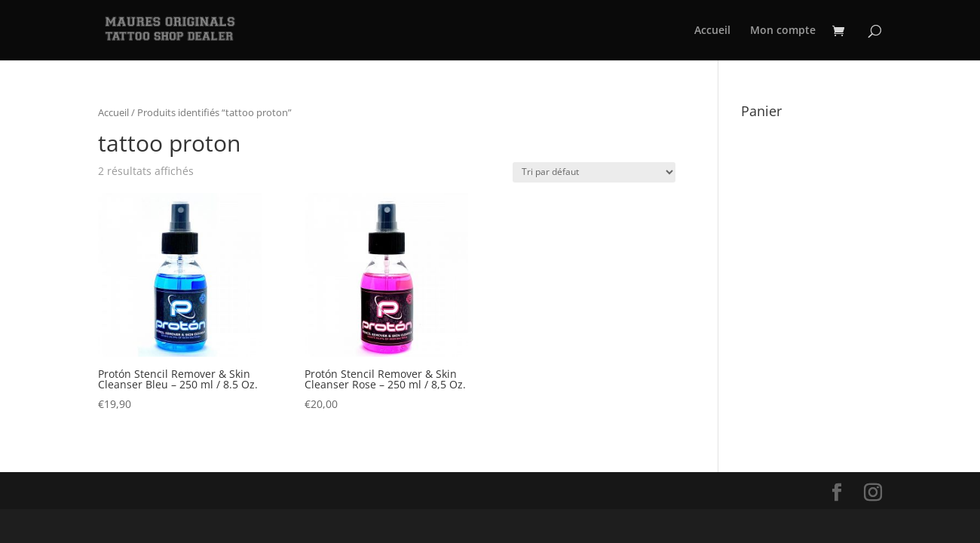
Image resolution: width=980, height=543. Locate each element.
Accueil (712, 31)
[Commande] (594, 172)
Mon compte (783, 31)
